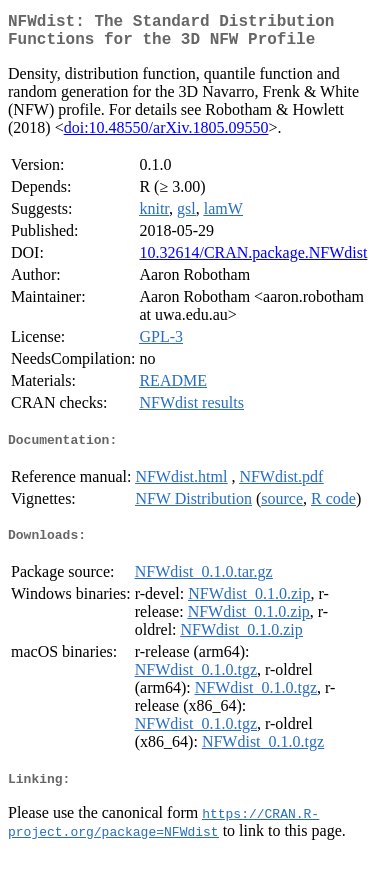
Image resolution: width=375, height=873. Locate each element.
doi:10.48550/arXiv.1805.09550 (166, 135)
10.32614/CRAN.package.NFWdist (253, 260)
